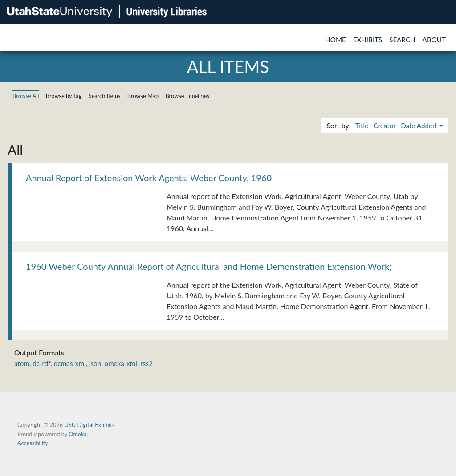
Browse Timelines (187, 96)
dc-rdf (41, 363)
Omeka (77, 434)
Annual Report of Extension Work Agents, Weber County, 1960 (149, 178)
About (434, 40)
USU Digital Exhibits (89, 425)
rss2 (146, 363)
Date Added (419, 126)
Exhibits (368, 40)
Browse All (26, 96)
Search (402, 40)
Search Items (105, 96)
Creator (384, 126)
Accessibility (33, 443)
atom (22, 363)
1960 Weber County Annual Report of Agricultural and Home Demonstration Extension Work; (209, 266)
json (95, 363)
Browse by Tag (64, 96)
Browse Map (143, 96)
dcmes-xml (70, 363)
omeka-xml (121, 363)
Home (336, 40)
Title (362, 126)
